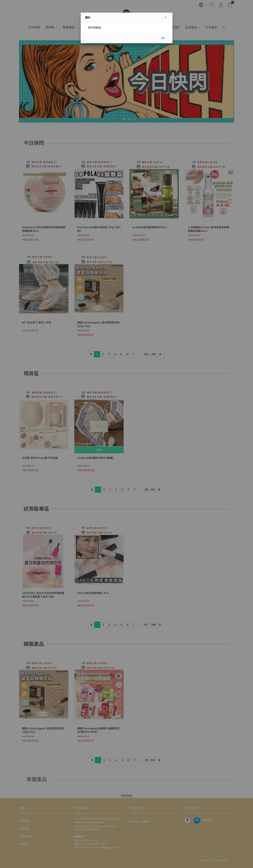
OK (163, 38)
